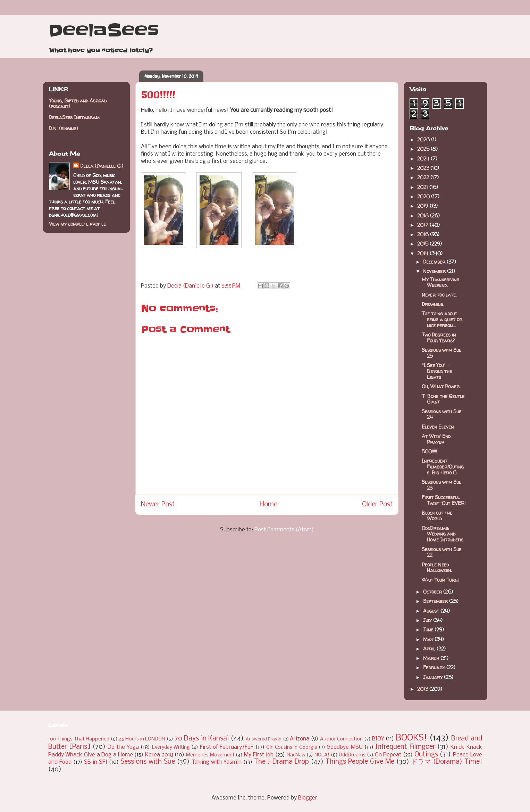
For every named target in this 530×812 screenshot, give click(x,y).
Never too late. (439, 295)
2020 (424, 196)
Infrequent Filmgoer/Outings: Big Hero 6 (443, 467)
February (435, 667)
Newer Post (158, 505)
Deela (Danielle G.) (102, 166)
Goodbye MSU (344, 747)
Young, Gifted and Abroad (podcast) (78, 103)
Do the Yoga (123, 747)
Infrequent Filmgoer (405, 747)
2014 (423, 253)
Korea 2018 (159, 755)
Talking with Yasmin (217, 762)
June (429, 629)
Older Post (377, 505)
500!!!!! (429, 451)
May (429, 639)
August (432, 611)
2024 (424, 159)
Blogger (308, 798)
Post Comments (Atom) (284, 530)
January (434, 677)
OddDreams (352, 755)
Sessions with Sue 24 (441, 414)
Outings (426, 755)
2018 (424, 216)
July (428, 620)
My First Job (259, 755)
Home (268, 505)
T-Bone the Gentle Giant (443, 399)
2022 (424, 177)
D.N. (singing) (64, 128)
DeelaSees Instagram (74, 117)
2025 (424, 149)
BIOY (378, 739)
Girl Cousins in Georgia (292, 748)
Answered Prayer (264, 739)
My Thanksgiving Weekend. (440, 282)
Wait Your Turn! (440, 580)
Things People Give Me (360, 762)
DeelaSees (104, 31)
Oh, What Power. (441, 386)
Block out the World (437, 516)
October (433, 592)
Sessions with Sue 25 (441, 353)
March (432, 658)
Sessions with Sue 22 (441, 552)
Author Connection (342, 739)
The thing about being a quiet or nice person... (442, 319)
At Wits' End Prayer (436, 439)
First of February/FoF (227, 747)
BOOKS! (411, 738)
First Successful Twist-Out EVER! (444, 500)
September (436, 601)
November (435, 271)
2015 (423, 244)
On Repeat (388, 755)
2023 (424, 168)
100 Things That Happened (79, 739)
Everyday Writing (171, 748)
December (435, 262)
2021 (423, 187)
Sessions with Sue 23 (441, 485)
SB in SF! (96, 762)
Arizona (300, 739)
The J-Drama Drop (281, 762)
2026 (424, 139)
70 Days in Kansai (202, 739)
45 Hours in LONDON (142, 739)
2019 (423, 206)
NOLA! (322, 755)
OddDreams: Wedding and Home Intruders (443, 534)
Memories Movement (210, 755)
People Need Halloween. (437, 567)
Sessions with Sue (148, 762)
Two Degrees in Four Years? (439, 338)
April (430, 649)
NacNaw (296, 755)
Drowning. (433, 304)
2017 (423, 225)
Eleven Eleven (438, 427)
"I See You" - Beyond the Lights (437, 371)
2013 (423, 689)
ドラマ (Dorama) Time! (447, 762)
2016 (424, 234)
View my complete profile (77, 224)
